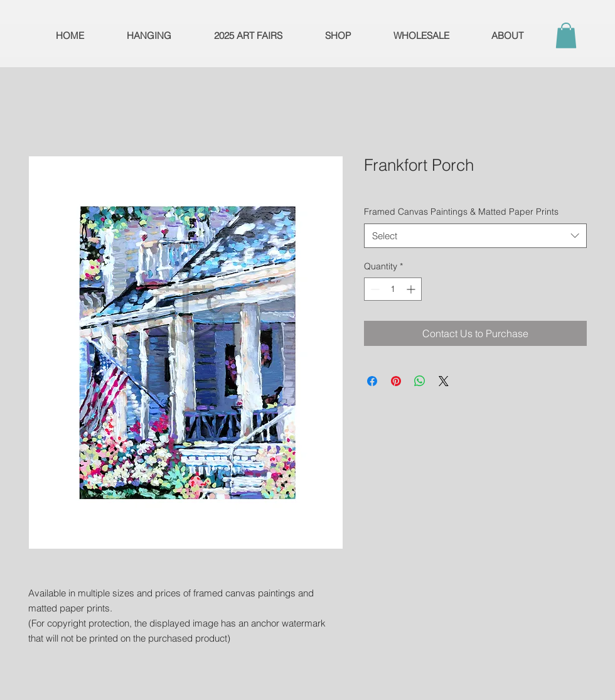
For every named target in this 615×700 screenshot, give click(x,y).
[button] (566, 35)
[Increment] (412, 289)
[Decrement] (374, 289)
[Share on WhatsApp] (420, 381)
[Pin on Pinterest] (396, 381)
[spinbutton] (393, 289)
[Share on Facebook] (372, 381)
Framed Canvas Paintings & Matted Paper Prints (461, 212)
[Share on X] (444, 381)
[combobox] (475, 236)
